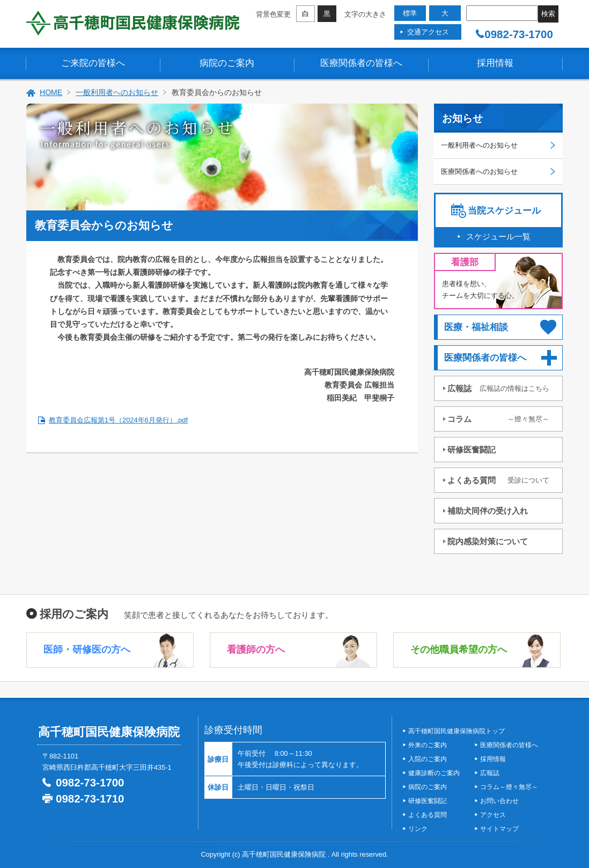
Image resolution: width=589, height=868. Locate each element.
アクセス (493, 815)
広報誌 (498, 388)
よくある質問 (498, 480)
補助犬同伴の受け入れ (488, 511)
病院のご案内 (227, 63)
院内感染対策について (488, 541)
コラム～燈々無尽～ (509, 787)
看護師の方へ (256, 650)
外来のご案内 (428, 745)
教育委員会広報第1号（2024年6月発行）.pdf (118, 420)
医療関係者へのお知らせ (479, 172)
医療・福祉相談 (476, 327)
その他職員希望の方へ (459, 650)
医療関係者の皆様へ (361, 63)
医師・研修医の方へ (87, 650)
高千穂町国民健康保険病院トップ (457, 731)
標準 (410, 13)
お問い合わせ (499, 801)
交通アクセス (428, 32)
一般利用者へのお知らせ (117, 92)
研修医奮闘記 (472, 450)
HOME (51, 92)
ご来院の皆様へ (93, 63)
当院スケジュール (504, 211)
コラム (498, 419)
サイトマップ (499, 829)
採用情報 (495, 63)
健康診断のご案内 (434, 773)
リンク (418, 829)
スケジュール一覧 (498, 236)
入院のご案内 (428, 759)
